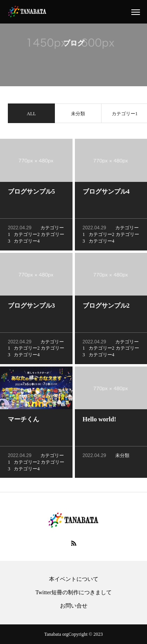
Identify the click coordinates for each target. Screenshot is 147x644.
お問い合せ (74, 606)
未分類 (78, 114)
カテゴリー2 (27, 235)
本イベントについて (74, 579)
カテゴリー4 (27, 242)
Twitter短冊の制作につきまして (73, 593)
